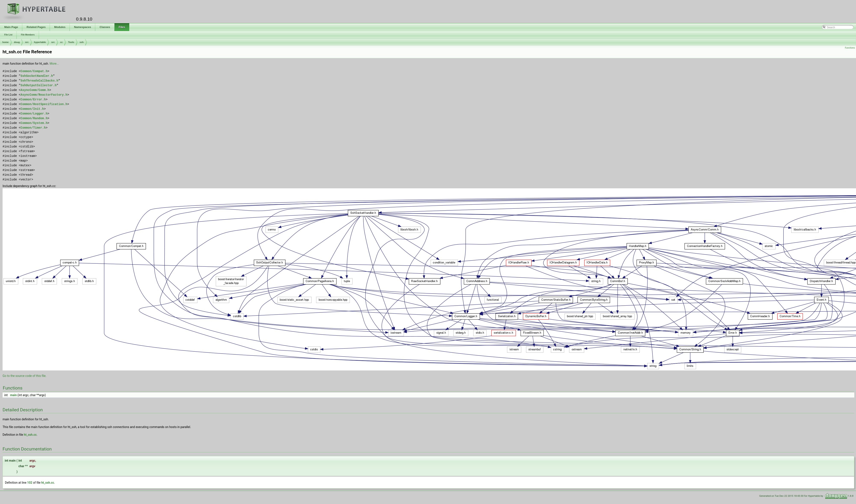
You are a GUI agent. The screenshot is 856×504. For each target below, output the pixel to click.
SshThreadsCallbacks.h (39, 81)
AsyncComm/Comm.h (35, 90)
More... (54, 64)
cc (61, 42)
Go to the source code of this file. (25, 376)
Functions (850, 48)
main (13, 395)
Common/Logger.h (34, 114)
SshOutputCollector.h (39, 85)
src (27, 42)
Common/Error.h (33, 99)
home (5, 42)
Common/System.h (34, 123)
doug (17, 42)
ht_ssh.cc (30, 435)
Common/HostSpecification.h (44, 104)
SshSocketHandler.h (37, 76)
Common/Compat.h (34, 71)
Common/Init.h (32, 109)
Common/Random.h (34, 118)
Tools (71, 42)
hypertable (40, 42)
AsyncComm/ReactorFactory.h (44, 95)
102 (30, 483)
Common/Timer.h (33, 128)
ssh (82, 42)
